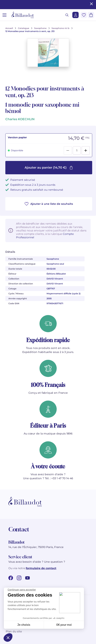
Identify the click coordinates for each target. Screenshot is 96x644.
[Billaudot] (23, 15)
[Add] (86, 150)
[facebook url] (11, 578)
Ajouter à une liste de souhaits (49, 204)
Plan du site (14, 631)
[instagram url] (19, 578)
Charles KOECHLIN (20, 119)
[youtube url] (27, 578)
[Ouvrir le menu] (4, 15)
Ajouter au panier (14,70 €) (49, 168)
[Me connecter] (75, 15)
